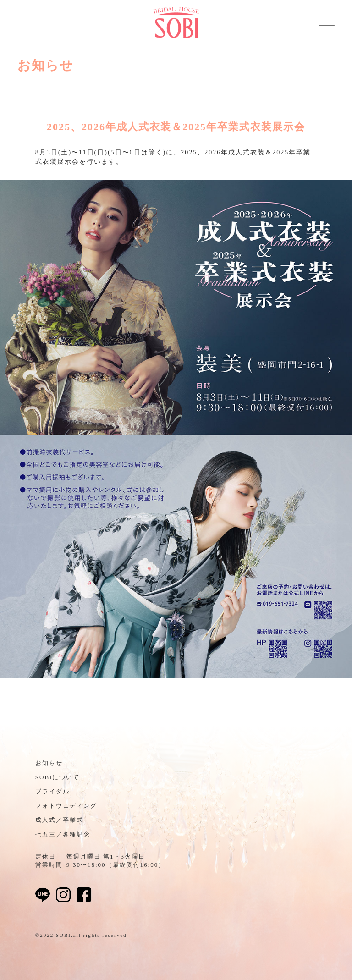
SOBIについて (58, 777)
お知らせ (49, 763)
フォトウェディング (66, 806)
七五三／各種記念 (63, 834)
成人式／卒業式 (59, 820)
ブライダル (52, 791)
